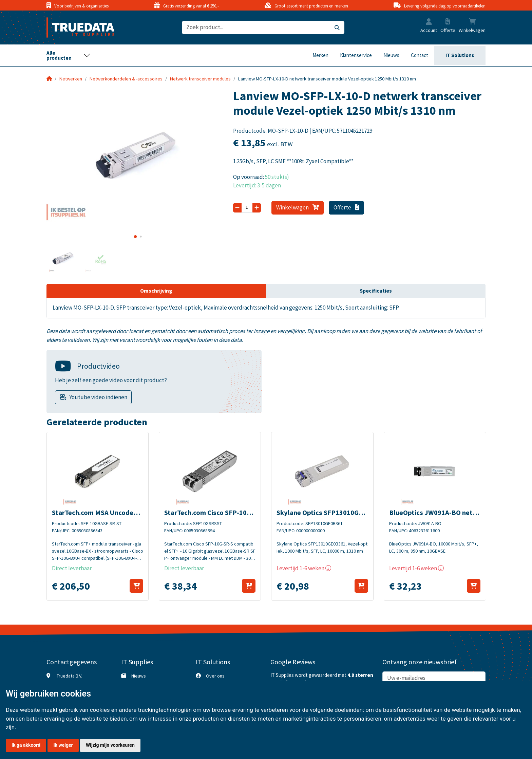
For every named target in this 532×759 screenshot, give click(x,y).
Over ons (215, 676)
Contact (420, 55)
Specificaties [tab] (376, 291)
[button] (429, 22)
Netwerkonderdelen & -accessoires (126, 79)
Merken (320, 55)
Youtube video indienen (98, 397)
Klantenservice (356, 55)
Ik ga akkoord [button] (26, 745)
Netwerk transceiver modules (200, 79)
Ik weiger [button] (63, 745)
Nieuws (391, 55)
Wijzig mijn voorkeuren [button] (110, 745)
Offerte (347, 207)
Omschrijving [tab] (156, 291)
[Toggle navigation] (69, 55)
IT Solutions (460, 55)
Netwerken (71, 79)
